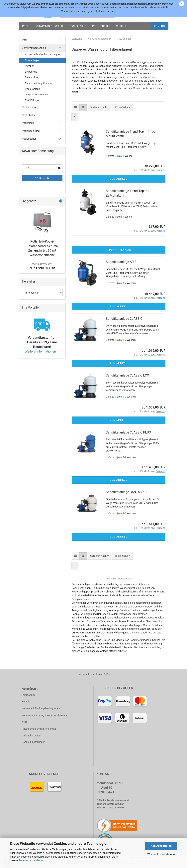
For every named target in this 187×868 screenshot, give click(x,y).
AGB (24, 722)
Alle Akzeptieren (161, 846)
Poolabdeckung (31, 131)
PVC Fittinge (32, 100)
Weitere (121, 26)
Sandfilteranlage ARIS (121, 262)
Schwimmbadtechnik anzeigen (42, 54)
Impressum (28, 695)
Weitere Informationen (161, 854)
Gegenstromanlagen (36, 94)
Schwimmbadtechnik (49, 26)
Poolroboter (101, 26)
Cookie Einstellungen (34, 742)
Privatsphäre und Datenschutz (39, 729)
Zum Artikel (118, 179)
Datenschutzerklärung (32, 860)
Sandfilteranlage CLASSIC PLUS (128, 432)
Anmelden (42, 178)
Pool (25, 26)
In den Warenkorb (119, 250)
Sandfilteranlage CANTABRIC (126, 492)
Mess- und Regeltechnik (39, 83)
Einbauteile (31, 72)
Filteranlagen (32, 60)
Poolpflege (28, 123)
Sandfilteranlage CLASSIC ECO (127, 375)
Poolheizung (78, 26)
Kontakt (160, 26)
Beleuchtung (32, 77)
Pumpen (30, 66)
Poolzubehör (29, 139)
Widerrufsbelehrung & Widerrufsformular (45, 715)
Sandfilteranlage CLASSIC (124, 319)
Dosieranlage (32, 89)
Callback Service (31, 736)
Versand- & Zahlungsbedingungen (41, 708)
